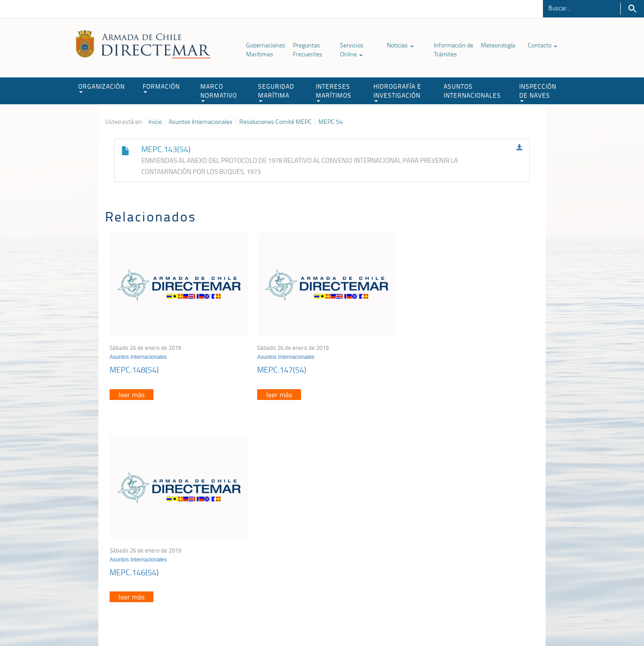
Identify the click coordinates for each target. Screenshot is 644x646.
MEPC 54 (331, 122)
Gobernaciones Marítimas (266, 49)
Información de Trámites (453, 49)
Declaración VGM (472, 540)
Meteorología (498, 45)
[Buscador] (582, 8)
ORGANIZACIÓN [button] (102, 87)
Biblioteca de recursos (224, 618)
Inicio (155, 122)
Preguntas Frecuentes (308, 49)
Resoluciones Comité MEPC (275, 122)
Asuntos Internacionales (201, 122)
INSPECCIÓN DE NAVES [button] (538, 92)
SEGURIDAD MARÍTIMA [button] (276, 92)
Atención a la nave (473, 518)
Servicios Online (352, 49)
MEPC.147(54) (279, 367)
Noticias (400, 45)
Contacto (542, 45)
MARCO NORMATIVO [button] (219, 92)
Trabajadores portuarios (480, 529)
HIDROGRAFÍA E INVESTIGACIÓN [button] (397, 92)
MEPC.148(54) (134, 367)
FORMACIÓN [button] (161, 87)
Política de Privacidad (163, 618)
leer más (131, 392)
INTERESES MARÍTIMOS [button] (334, 92)
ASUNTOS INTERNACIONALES (472, 91)
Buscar (632, 9)
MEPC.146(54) (424, 367)
